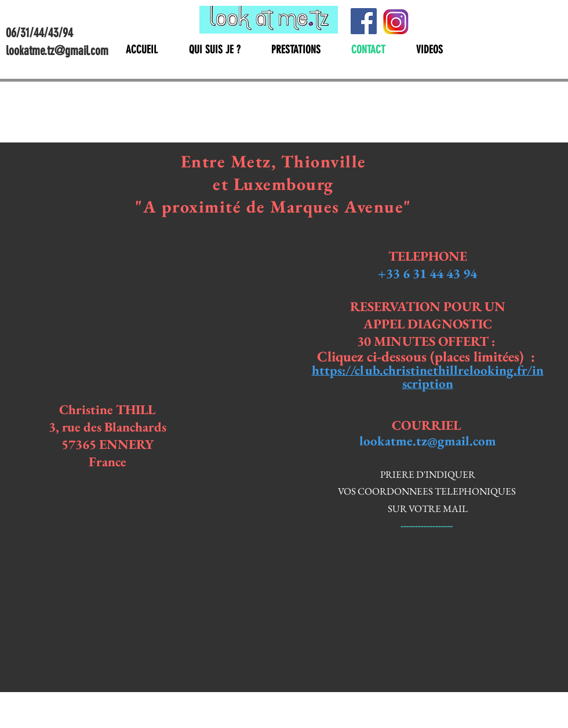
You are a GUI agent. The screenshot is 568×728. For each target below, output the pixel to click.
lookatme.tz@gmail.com (428, 441)
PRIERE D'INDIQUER (428, 474)
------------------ (428, 525)
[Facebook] (364, 21)
